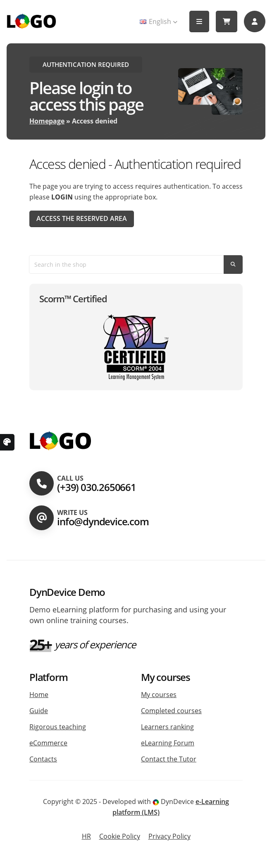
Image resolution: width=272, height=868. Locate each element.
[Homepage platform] (60, 440)
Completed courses (171, 711)
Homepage (47, 121)
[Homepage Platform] (31, 21)
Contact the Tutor (169, 759)
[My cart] (227, 21)
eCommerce (48, 743)
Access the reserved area (82, 218)
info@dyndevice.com (103, 521)
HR (86, 836)
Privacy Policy (169, 836)
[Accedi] (255, 21)
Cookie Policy (120, 836)
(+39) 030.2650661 (97, 487)
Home (39, 695)
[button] (199, 21)
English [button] (159, 21)
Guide (39, 711)
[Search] (233, 265)
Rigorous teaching (58, 727)
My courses (159, 695)
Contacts (43, 759)
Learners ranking (167, 727)
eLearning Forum (168, 743)
